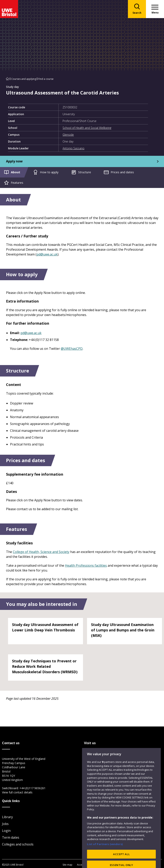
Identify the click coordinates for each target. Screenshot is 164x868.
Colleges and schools (18, 844)
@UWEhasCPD (72, 349)
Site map (67, 865)
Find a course (46, 79)
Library (7, 817)
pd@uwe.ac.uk (47, 254)
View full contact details (17, 792)
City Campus (93, 759)
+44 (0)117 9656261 (32, 788)
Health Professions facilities (86, 565)
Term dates (11, 837)
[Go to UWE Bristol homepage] (7, 79)
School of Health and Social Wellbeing (87, 128)
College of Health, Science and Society (41, 552)
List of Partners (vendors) (105, 856)
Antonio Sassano (73, 148)
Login (6, 831)
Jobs (5, 824)
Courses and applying (24, 79)
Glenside (68, 135)
